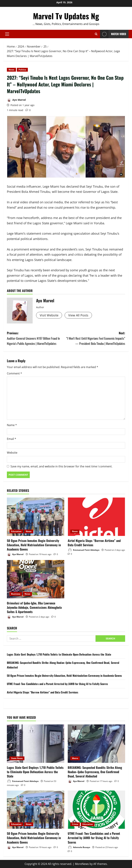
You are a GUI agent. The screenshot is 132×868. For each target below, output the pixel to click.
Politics (22, 70)
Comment (14, 373)
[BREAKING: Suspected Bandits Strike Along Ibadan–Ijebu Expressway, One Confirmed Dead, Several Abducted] (96, 744)
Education (16, 531)
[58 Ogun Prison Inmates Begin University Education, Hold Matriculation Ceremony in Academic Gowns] (36, 517)
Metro (75, 758)
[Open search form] (96, 34)
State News (17, 758)
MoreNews (82, 864)
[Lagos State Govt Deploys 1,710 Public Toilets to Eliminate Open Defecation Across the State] (36, 744)
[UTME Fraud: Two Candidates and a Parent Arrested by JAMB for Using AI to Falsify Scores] (96, 810)
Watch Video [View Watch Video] (113, 34)
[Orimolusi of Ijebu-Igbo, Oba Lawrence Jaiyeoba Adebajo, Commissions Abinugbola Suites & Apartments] (36, 579)
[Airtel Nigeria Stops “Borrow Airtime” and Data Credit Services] (96, 517)
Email (12, 439)
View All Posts (78, 315)
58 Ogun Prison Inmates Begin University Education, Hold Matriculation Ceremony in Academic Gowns (34, 545)
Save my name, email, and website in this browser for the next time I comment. (61, 466)
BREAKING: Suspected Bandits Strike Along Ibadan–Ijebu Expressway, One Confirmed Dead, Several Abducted (95, 772)
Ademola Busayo (79, 847)
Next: (96, 338)
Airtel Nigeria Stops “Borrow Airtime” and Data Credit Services (94, 543)
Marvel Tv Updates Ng (66, 16)
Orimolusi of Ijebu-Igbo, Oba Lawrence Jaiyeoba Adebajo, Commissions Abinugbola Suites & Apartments (34, 607)
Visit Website (49, 315)
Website (12, 453)
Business (16, 594)
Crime (75, 824)
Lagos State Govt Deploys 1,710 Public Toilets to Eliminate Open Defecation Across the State (59, 654)
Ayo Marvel (16, 100)
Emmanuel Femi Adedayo (84, 550)
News (11, 70)
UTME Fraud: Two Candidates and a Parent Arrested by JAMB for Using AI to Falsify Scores (57, 684)
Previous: (36, 338)
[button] (7, 34)
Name (12, 425)
